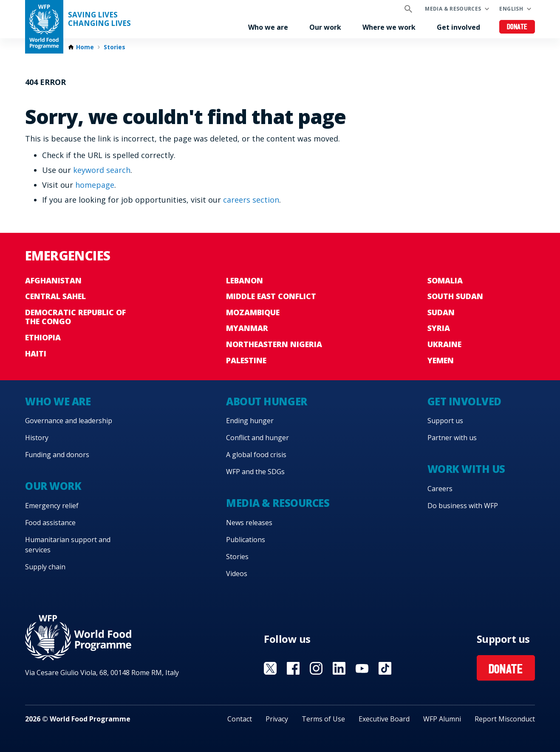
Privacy (277, 719)
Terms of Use (323, 719)
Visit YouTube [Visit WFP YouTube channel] (362, 668)
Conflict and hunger (257, 438)
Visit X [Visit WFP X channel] (270, 668)
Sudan (441, 312)
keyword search (102, 170)
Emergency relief (52, 506)
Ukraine (444, 344)
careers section (251, 200)
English (511, 9)
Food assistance (50, 523)
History (37, 438)
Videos (237, 574)
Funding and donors (57, 455)
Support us (445, 421)
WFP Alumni (442, 719)
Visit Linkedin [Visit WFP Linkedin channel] (339, 668)
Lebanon (245, 280)
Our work (325, 27)
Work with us (466, 469)
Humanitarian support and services (68, 545)
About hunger (266, 401)
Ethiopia (43, 337)
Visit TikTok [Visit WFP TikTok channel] (385, 668)
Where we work (389, 27)
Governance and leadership (69, 421)
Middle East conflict (271, 296)
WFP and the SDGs (255, 472)
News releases (249, 523)
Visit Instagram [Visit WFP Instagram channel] (316, 668)
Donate (517, 27)
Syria (439, 328)
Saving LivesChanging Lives (99, 19)
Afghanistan (53, 280)
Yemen (441, 360)
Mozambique (253, 312)
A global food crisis (256, 455)
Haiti (36, 353)
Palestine (246, 360)
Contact (240, 719)
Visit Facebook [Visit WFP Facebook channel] (293, 668)
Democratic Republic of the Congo (75, 317)
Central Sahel (55, 296)
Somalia (445, 280)
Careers (440, 489)
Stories (115, 47)
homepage (95, 185)
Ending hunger (250, 421)
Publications (246, 540)
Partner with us (452, 438)
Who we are (268, 27)
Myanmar (247, 328)
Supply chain (45, 567)
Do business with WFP (463, 506)
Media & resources (453, 9)
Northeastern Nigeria (274, 344)
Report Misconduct (505, 719)
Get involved (458, 27)
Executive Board (384, 719)
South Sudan (455, 296)
